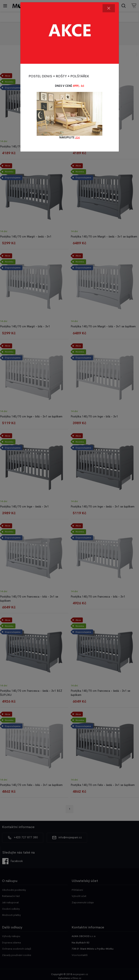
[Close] (109, 8)
